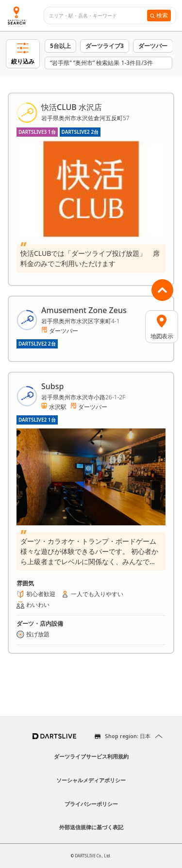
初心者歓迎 (41, 594)
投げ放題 (38, 634)
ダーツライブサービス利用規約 (91, 756)
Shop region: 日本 (128, 736)
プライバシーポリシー (91, 804)
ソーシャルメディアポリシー (91, 780)
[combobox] (98, 16)
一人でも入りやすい (97, 594)
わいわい (38, 605)
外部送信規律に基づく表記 (91, 827)
